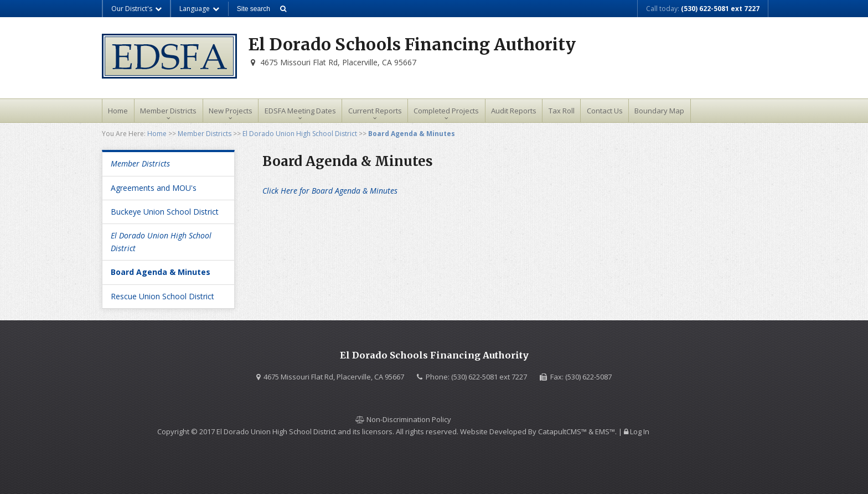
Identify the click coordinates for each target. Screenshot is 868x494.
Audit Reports (514, 111)
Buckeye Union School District (165, 212)
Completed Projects (446, 111)
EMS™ (605, 431)
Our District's (137, 9)
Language (200, 9)
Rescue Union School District (162, 296)
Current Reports (375, 111)
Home (118, 111)
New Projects (231, 111)
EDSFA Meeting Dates (300, 111)
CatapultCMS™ (562, 431)
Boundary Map (659, 111)
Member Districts (168, 111)
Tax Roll (562, 111)
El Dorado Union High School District (300, 134)
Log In (640, 431)
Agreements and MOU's (154, 188)
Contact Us (605, 111)
